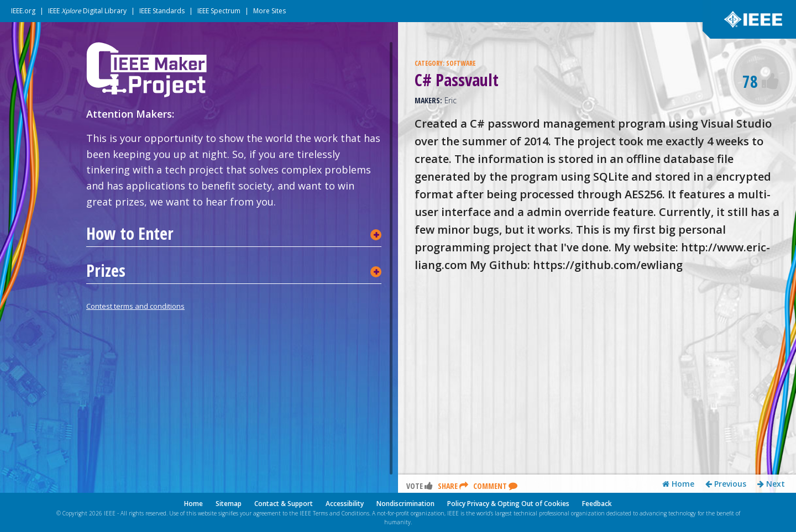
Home (678, 484)
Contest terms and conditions (135, 306)
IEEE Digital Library (87, 11)
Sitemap (229, 504)
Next (771, 484)
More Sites (269, 11)
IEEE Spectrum (219, 11)
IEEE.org (23, 11)
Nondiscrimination (405, 504)
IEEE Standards (162, 11)
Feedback (597, 504)
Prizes (106, 271)
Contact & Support (284, 504)
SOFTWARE (461, 63)
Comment (495, 486)
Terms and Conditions (341, 513)
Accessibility (345, 504)
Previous (726, 484)
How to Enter (130, 234)
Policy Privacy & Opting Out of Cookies (508, 504)
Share (453, 486)
